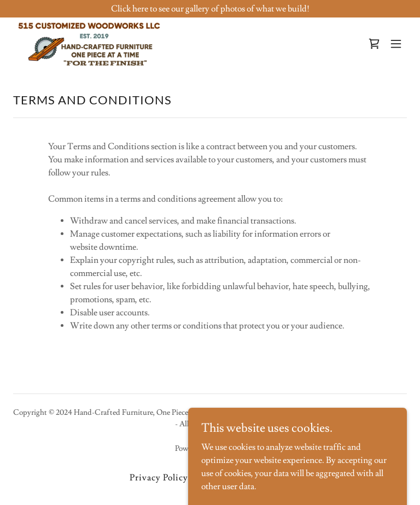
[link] (89, 44)
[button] (396, 44)
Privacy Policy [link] (159, 478)
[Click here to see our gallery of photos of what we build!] (210, 9)
